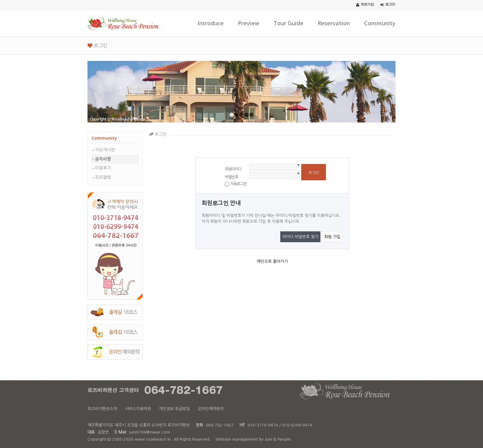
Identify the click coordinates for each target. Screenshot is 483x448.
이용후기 (103, 168)
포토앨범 (103, 177)
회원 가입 (332, 237)
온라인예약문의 (211, 409)
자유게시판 (105, 150)
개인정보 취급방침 (174, 409)
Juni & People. (278, 439)
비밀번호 (231, 177)
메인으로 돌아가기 (272, 261)
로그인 (97, 46)
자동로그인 (238, 184)
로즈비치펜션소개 (102, 409)
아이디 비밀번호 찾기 (300, 237)
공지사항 (103, 159)
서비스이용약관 (138, 409)
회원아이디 (233, 169)
